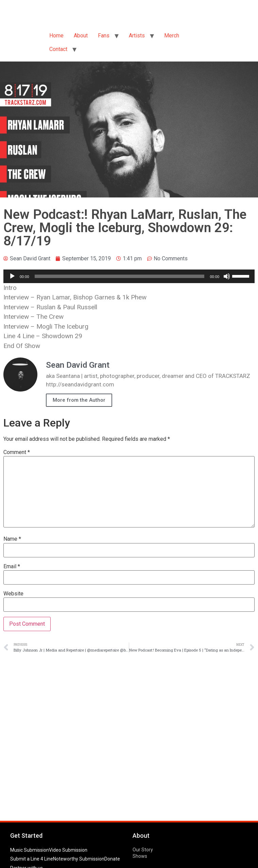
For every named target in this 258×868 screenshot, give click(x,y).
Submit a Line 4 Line (32, 859)
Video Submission (68, 850)
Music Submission (30, 850)
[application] (129, 276)
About (81, 36)
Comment (17, 452)
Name (12, 539)
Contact (58, 49)
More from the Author (79, 400)
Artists (137, 36)
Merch (172, 36)
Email (12, 567)
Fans (104, 36)
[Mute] (227, 276)
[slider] (120, 276)
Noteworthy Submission (79, 859)
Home (56, 36)
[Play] (12, 276)
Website (13, 594)
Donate (112, 859)
